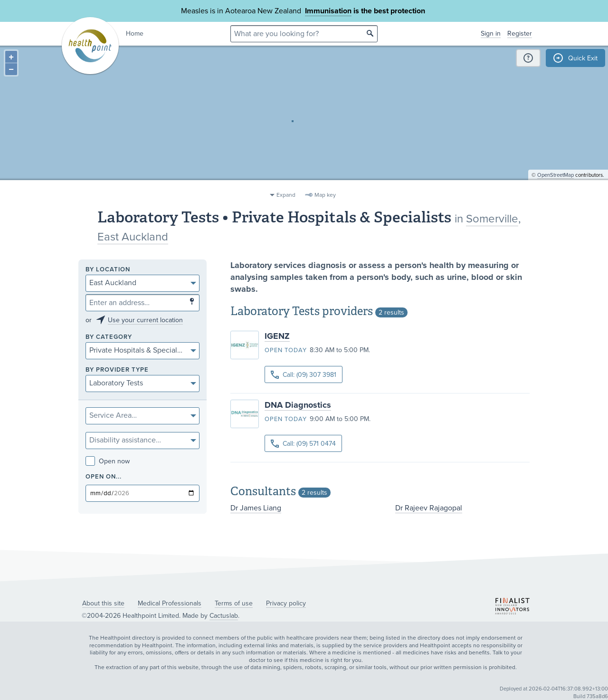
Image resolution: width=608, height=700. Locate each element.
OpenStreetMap (556, 183)
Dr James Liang (256, 508)
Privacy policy (286, 603)
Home (135, 34)
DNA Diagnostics (298, 405)
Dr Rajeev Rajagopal (429, 508)
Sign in (491, 34)
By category (109, 337)
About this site (103, 603)
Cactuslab (224, 616)
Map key (325, 195)
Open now (108, 461)
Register (520, 34)
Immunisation (328, 11)
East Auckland (133, 237)
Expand (286, 195)
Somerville (492, 219)
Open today (286, 350)
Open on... (104, 477)
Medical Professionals (170, 603)
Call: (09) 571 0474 (303, 444)
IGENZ (277, 336)
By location (108, 270)
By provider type (117, 370)
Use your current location (145, 320)
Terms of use (234, 603)
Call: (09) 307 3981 (304, 375)
